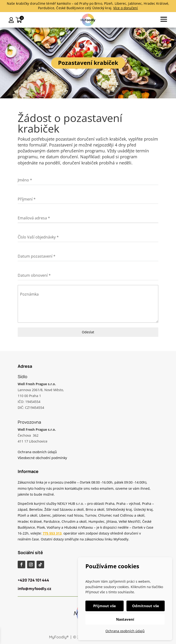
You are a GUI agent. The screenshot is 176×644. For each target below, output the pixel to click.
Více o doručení (126, 8)
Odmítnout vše (146, 606)
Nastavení (125, 619)
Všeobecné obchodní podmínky (42, 458)
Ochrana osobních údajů (125, 631)
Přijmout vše (105, 606)
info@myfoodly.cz (35, 589)
